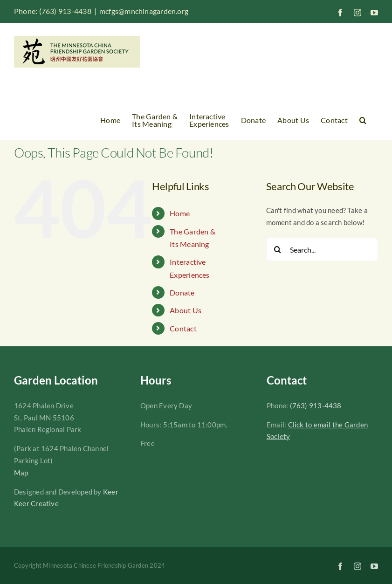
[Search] (278, 249)
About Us (186, 310)
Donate (182, 292)
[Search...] (322, 249)
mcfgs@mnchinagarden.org (144, 11)
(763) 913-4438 (316, 405)
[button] (363, 120)
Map (21, 473)
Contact (183, 328)
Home (180, 213)
